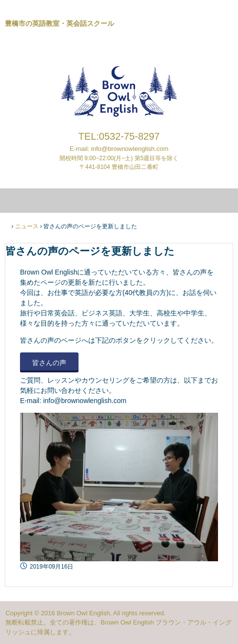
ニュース (27, 226)
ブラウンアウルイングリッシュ (119, 43)
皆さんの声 (49, 363)
